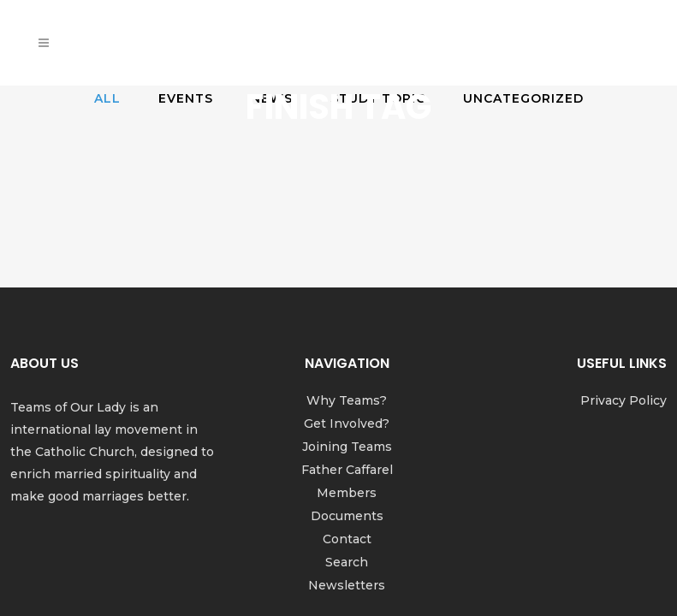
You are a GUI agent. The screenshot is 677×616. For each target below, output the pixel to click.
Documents (347, 418)
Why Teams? (347, 303)
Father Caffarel (347, 372)
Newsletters (347, 488)
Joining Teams (347, 349)
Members (347, 395)
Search (347, 465)
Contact (347, 441)
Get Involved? (347, 326)
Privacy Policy (624, 303)
